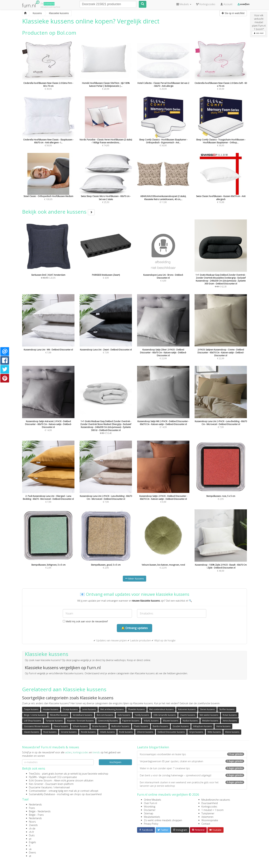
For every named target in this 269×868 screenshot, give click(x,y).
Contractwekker (38, 791)
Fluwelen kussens (136, 709)
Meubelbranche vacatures (216, 800)
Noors (32, 822)
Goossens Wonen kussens (37, 726)
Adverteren (207, 817)
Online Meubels (153, 800)
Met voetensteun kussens (161, 709)
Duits (32, 835)
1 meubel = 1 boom (212, 810)
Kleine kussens (232, 732)
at (30, 856)
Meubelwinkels (152, 817)
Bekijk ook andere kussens (58, 212)
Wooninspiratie (210, 820)
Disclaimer (150, 810)
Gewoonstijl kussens (108, 721)
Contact (206, 824)
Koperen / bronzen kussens (80, 721)
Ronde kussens (88, 732)
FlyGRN (33, 777)
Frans (32, 808)
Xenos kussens (230, 721)
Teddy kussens (142, 715)
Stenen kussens (207, 709)
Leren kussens (89, 709)
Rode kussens (126, 732)
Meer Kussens (134, 579)
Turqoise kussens (54, 721)
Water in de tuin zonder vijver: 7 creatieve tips (192, 768)
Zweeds (33, 825)
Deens (33, 852)
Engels (33, 842)
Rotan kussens (230, 715)
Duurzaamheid (210, 803)
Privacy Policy (151, 824)
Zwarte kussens (188, 715)
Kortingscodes (209, 807)
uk (30, 849)
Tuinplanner (208, 813)
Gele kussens (124, 715)
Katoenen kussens (187, 709)
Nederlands (35, 804)
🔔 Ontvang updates (134, 628)
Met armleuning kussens (112, 709)
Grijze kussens (196, 732)
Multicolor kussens (120, 726)
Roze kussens (50, 732)
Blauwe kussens (171, 721)
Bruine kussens (100, 726)
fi (30, 846)
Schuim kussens (80, 726)
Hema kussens (223, 726)
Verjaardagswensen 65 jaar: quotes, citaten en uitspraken (192, 761)
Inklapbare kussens (203, 726)
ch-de (32, 828)
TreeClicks (34, 774)
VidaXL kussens (151, 721)
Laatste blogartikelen (153, 747)
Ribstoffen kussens (59, 715)
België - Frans (36, 815)
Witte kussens (214, 732)
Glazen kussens (31, 732)
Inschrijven (115, 762)
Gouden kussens (181, 726)
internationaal (62, 787)
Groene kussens (69, 732)
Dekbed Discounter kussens (171, 732)
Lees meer (259, 33)
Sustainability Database (42, 794)
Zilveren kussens (145, 732)
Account (226, 4)
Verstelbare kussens (83, 715)
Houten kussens (51, 709)
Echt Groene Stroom (40, 780)
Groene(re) (49, 4)
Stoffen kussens (227, 709)
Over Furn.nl (150, 803)
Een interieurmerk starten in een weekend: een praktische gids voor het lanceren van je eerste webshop (192, 784)
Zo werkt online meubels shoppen (163, 820)
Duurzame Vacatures (41, 787)
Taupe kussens (31, 709)
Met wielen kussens (209, 715)
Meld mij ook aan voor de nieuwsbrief (85, 621)
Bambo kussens (160, 726)
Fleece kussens (61, 726)
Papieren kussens (131, 721)
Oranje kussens (70, 709)
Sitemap (149, 813)
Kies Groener (36, 784)
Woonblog (150, 807)
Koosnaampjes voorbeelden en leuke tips (192, 754)
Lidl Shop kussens (33, 721)
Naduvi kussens (190, 721)
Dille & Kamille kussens (165, 715)
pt (30, 839)
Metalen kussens (210, 721)
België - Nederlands (40, 811)
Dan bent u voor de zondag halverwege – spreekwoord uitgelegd (192, 775)
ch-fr (31, 832)
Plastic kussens (141, 726)
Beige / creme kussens (35, 715)
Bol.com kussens (105, 715)
